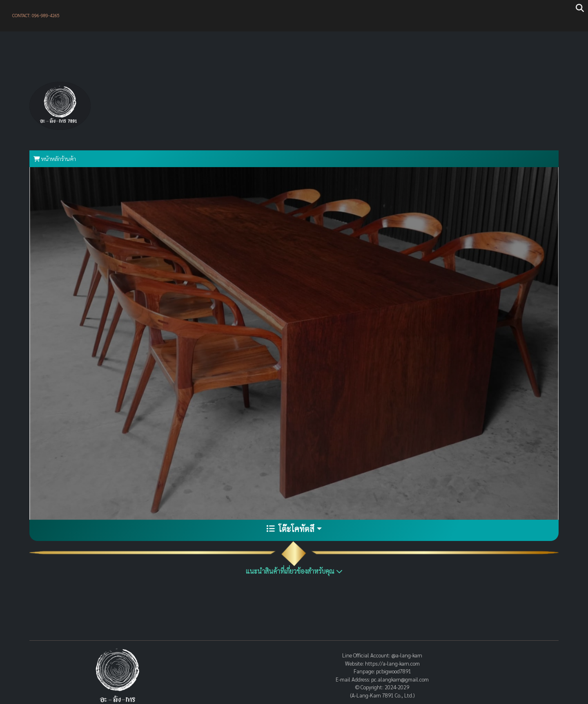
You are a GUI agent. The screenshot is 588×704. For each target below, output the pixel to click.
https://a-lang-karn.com (392, 663)
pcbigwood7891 (394, 671)
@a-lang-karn (407, 655)
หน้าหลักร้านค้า (55, 159)
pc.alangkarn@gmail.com (400, 679)
